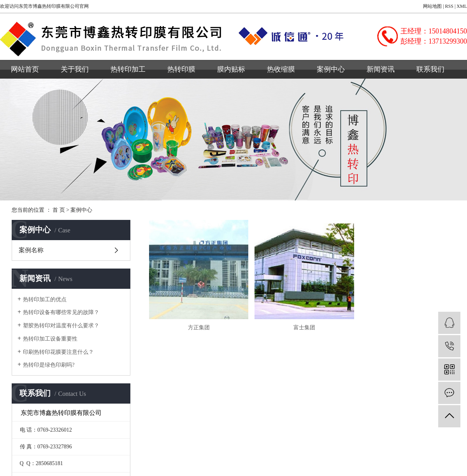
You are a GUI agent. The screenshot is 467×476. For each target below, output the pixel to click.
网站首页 (25, 69)
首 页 (59, 210)
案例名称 (31, 250)
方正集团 (198, 326)
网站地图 (432, 6)
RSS (449, 6)
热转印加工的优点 (45, 299)
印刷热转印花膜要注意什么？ (58, 352)
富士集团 (302, 326)
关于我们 (75, 69)
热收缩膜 (281, 69)
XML (462, 6)
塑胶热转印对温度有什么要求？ (61, 326)
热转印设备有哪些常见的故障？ (61, 312)
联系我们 (430, 69)
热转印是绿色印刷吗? (49, 365)
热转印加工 (128, 69)
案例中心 (331, 69)
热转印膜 (181, 69)
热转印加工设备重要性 (50, 339)
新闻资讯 (381, 69)
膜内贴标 (231, 69)
